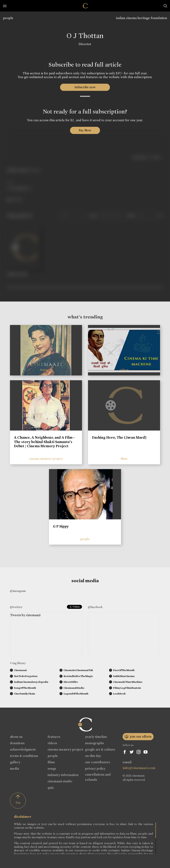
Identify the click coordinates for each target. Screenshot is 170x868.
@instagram (18, 591)
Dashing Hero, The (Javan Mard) (119, 437)
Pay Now (85, 130)
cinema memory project (46, 459)
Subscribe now (85, 87)
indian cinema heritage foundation (142, 18)
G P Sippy (61, 526)
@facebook (95, 607)
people (8, 18)
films (124, 459)
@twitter (16, 607)
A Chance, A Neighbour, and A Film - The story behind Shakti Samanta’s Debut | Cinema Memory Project (44, 442)
